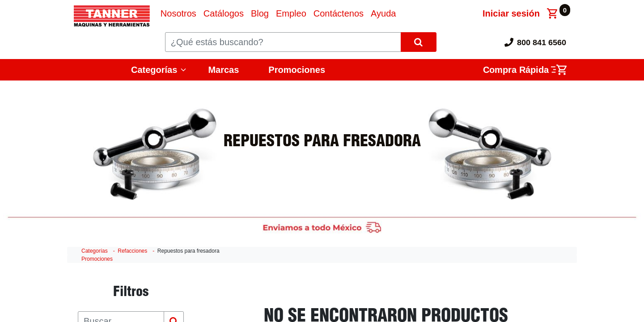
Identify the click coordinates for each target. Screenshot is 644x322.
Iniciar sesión (511, 13)
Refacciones (132, 251)
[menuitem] (178, 13)
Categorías (154, 70)
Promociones (297, 70)
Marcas (223, 70)
